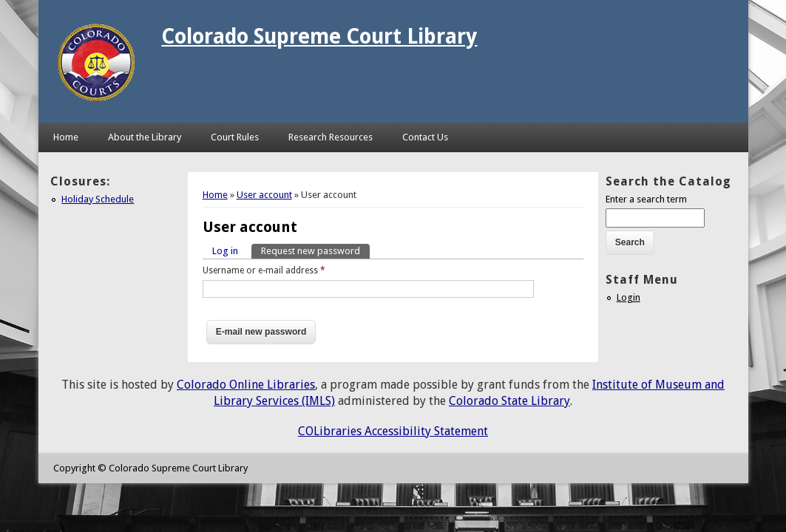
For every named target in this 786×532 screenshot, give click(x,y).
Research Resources (331, 137)
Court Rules (235, 137)
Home (66, 137)
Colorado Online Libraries (246, 385)
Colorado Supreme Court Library (319, 37)
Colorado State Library (509, 401)
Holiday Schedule (98, 199)
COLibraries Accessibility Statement (393, 431)
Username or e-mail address (264, 270)
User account (264, 195)
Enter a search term (646, 199)
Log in (225, 251)
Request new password (315, 250)
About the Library (145, 137)
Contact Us (425, 137)
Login (629, 297)
